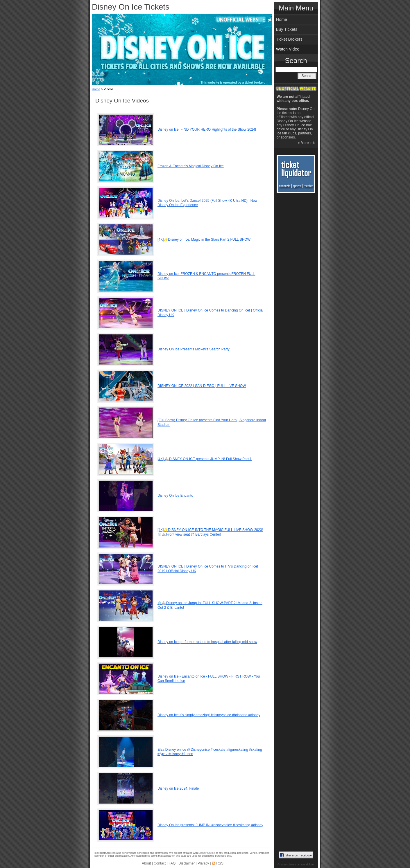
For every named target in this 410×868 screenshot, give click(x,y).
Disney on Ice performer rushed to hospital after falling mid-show (207, 642)
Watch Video (288, 49)
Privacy (203, 863)
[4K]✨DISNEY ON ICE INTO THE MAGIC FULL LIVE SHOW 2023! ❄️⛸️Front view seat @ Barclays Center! (210, 532)
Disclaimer (187, 863)
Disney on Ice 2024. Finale (178, 788)
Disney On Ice (207, 853)
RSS (220, 863)
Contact (160, 863)
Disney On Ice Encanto (175, 496)
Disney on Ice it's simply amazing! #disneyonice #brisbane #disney (209, 715)
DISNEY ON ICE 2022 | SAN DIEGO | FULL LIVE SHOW (202, 386)
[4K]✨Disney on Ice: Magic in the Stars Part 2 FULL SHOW (204, 239)
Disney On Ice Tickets (131, 7)
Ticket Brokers (289, 39)
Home (96, 89)
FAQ (172, 863)
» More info (307, 143)
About (146, 863)
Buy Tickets (287, 29)
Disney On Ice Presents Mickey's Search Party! (194, 349)
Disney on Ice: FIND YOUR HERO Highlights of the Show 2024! (207, 129)
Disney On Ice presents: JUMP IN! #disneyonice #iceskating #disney (210, 825)
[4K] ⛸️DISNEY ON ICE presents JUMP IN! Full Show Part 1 (205, 459)
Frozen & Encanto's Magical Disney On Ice (191, 166)
